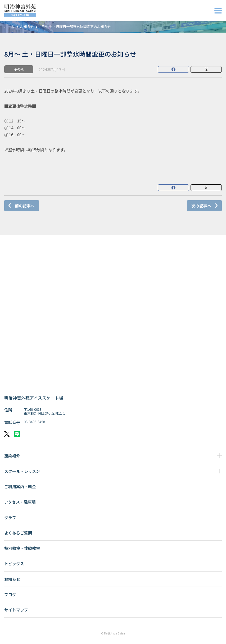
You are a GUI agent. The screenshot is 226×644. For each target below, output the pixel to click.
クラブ (10, 517)
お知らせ (27, 27)
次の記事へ (201, 206)
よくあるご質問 (18, 533)
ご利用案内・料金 (20, 487)
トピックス (14, 563)
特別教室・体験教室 (22, 548)
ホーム (9, 27)
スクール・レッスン (22, 471)
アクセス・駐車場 (20, 502)
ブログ (10, 594)
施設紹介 (12, 456)
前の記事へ (25, 206)
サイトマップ (16, 610)
